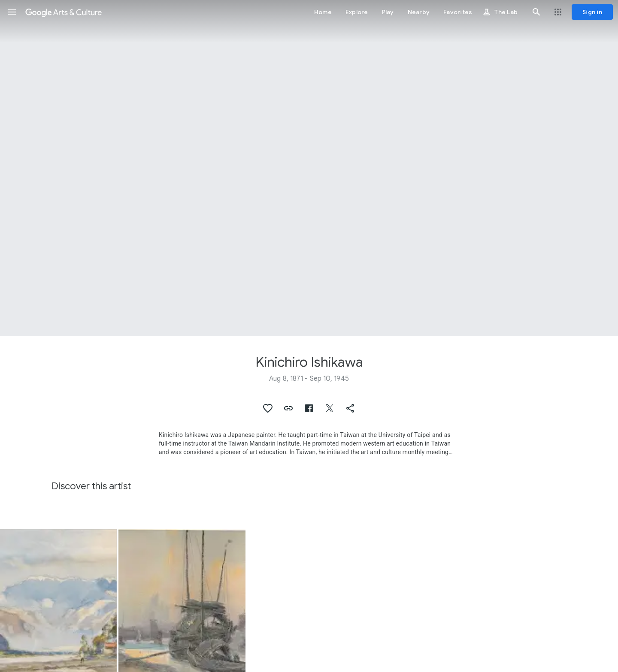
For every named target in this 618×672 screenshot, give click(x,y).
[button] (12, 12)
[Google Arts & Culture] (64, 12)
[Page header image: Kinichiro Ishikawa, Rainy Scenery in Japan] (309, 168)
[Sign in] (592, 12)
